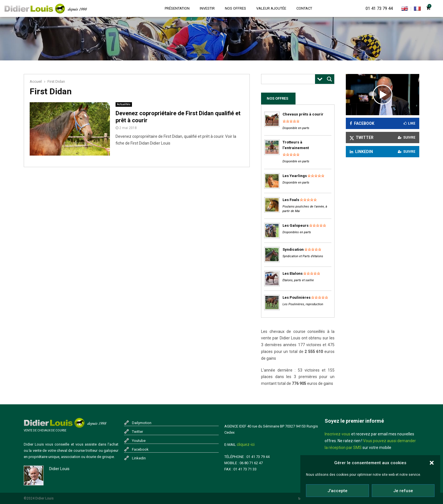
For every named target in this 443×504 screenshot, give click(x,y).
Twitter (137, 432)
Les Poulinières (297, 297)
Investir (207, 8)
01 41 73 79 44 (379, 8)
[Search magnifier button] (329, 79)
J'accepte (337, 491)
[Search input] (290, 79)
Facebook (140, 449)
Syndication (293, 249)
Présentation (177, 8)
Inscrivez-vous (337, 434)
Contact (304, 8)
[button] (432, 463)
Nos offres (235, 8)
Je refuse (403, 491)
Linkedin (139, 458)
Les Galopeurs (296, 225)
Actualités (124, 104)
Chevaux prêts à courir (303, 114)
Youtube (139, 441)
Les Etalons (293, 273)
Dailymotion (142, 423)
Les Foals (291, 200)
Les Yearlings (295, 176)
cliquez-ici (246, 444)
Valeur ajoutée (271, 8)
